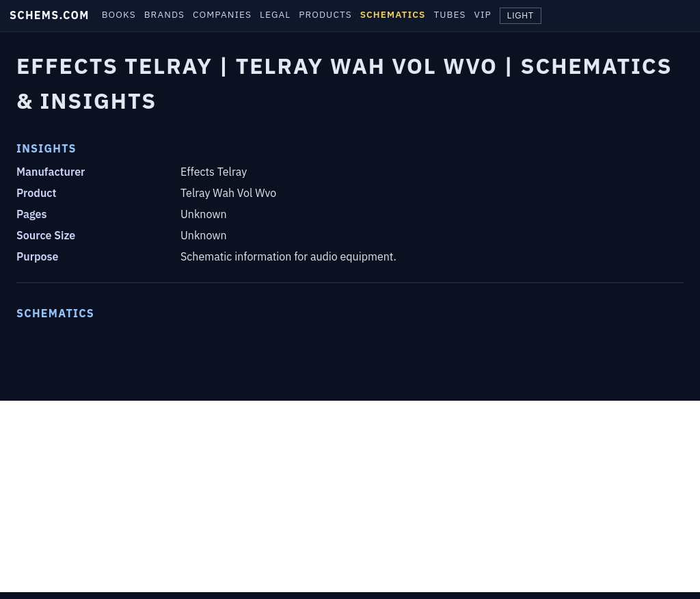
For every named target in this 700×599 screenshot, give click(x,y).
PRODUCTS (325, 14)
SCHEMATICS (393, 14)
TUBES (449, 14)
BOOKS (119, 14)
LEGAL (275, 14)
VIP (483, 14)
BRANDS (164, 14)
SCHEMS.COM (50, 15)
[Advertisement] (350, 496)
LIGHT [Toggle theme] (521, 16)
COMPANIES (222, 14)
